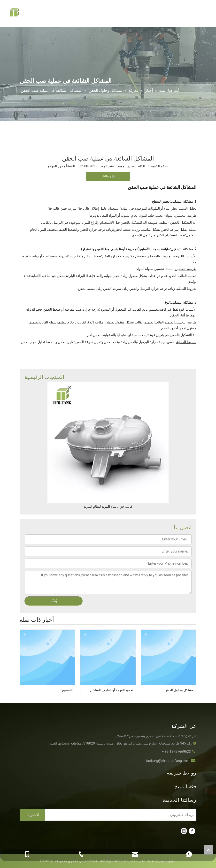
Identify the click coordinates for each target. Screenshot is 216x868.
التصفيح (67, 690)
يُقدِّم (54, 601)
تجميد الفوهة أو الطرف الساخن (112, 690)
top (208, 850)
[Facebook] (192, 831)
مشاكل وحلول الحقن (179, 690)
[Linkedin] (184, 831)
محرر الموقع (57, 166)
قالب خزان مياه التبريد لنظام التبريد (108, 507)
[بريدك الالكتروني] (122, 815)
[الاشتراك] (32, 815)
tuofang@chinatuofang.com (168, 761)
